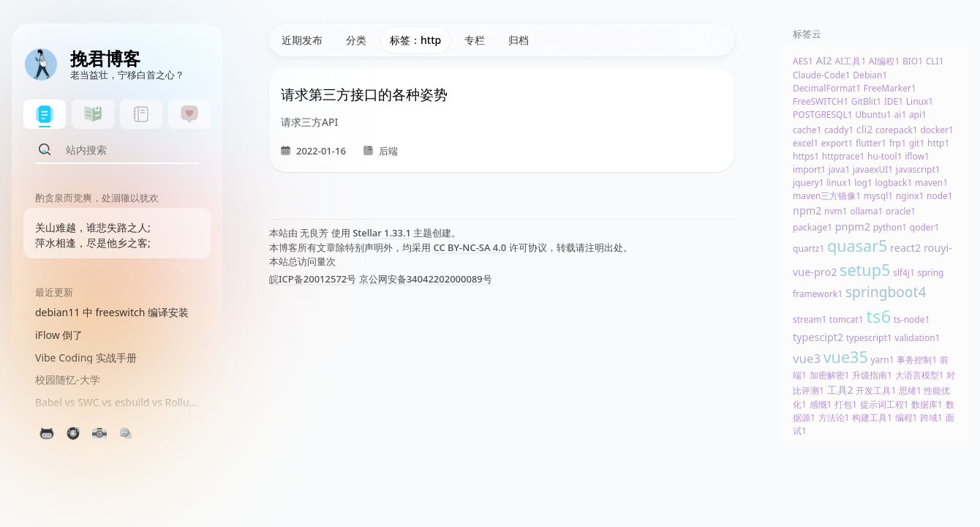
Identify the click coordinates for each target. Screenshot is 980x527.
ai (901, 115)
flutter (871, 143)
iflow (917, 156)
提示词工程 (885, 404)
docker (936, 130)
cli (865, 129)
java (840, 169)
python (890, 227)
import (809, 169)
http (938, 143)
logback (893, 183)
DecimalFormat (827, 88)
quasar (857, 246)
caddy (839, 130)
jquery (808, 183)
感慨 (821, 404)
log (863, 183)
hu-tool (885, 156)
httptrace (844, 156)
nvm (836, 211)
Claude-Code (822, 75)
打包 (846, 404)
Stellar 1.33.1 (382, 233)
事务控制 (917, 360)
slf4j (904, 273)
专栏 (475, 40)
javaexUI (873, 169)
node (940, 196)
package (813, 227)
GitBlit (866, 101)
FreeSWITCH (821, 101)
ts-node (912, 319)
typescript (869, 338)
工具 (840, 390)
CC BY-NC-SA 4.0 (470, 247)
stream (810, 319)
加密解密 (830, 375)
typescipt (818, 337)
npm (807, 210)
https (806, 156)
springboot (886, 292)
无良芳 (314, 233)
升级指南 (872, 375)
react (905, 248)
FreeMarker (890, 88)
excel (806, 143)
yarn (882, 360)
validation (917, 338)
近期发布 (302, 40)
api (918, 115)
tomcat (847, 319)
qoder (925, 227)
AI (823, 60)
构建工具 (872, 418)
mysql (878, 196)
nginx (910, 196)
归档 (519, 40)
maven (931, 183)
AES (803, 61)
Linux (920, 101)
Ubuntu (873, 115)
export (837, 143)
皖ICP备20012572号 (313, 279)
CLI (935, 61)
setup (865, 270)
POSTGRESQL (823, 115)
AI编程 (885, 61)
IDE (894, 101)
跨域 (931, 418)
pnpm (853, 227)
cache (807, 130)
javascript (918, 169)
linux (839, 183)
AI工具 (850, 61)
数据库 (927, 404)
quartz (808, 248)
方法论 (834, 418)
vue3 (846, 357)
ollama (866, 211)
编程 (906, 418)
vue (807, 358)
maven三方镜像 (827, 196)
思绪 (910, 390)
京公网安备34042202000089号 (426, 279)
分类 (356, 40)
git (917, 143)
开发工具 (876, 390)
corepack (897, 130)
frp (898, 143)
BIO (913, 61)
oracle (901, 211)
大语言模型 (920, 375)
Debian (870, 75)
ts (878, 316)
